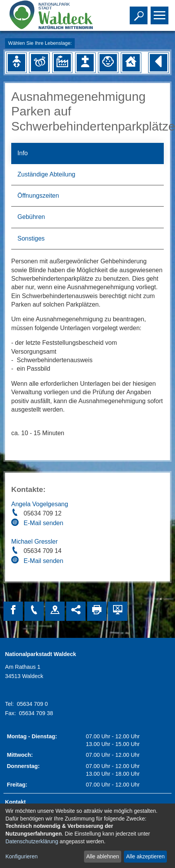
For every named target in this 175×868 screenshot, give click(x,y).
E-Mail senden (43, 523)
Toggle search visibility (140, 12)
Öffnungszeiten (38, 196)
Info (23, 153)
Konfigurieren (21, 856)
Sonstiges (31, 238)
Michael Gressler (34, 542)
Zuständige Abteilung (46, 174)
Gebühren (31, 217)
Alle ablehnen (103, 856)
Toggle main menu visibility (160, 12)
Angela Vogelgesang (40, 504)
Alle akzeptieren (146, 856)
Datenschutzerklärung (32, 841)
